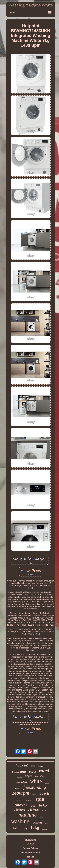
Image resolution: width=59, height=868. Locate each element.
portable (40, 776)
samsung (19, 771)
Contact (31, 844)
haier (16, 828)
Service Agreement (31, 852)
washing (20, 821)
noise (33, 806)
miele (32, 772)
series (44, 810)
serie (34, 794)
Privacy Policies (31, 848)
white (36, 781)
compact (45, 829)
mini (47, 783)
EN (28, 856)
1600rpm (20, 810)
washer (37, 823)
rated (44, 771)
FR (33, 856)
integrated (20, 782)
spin (40, 799)
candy (24, 829)
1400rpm (21, 793)
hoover (21, 805)
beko (43, 805)
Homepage (31, 840)
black (19, 801)
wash (18, 788)
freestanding (35, 787)
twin (41, 817)
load (33, 766)
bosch (44, 793)
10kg (35, 827)
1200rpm (33, 810)
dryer (28, 776)
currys (48, 823)
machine (27, 815)
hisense (19, 777)
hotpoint (22, 765)
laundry (42, 766)
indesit (28, 800)
